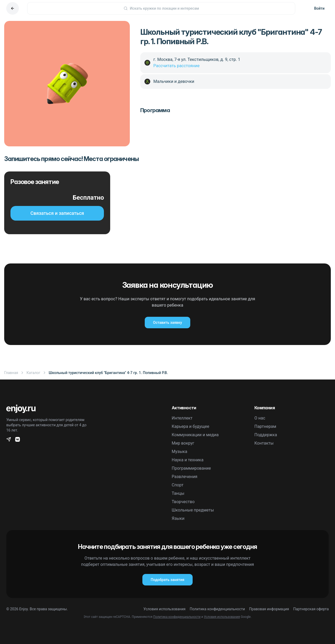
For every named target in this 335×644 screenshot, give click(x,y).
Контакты (264, 443)
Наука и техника (188, 460)
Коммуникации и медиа (195, 435)
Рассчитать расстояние (177, 66)
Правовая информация (269, 609)
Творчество (183, 502)
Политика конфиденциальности (217, 609)
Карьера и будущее (191, 426)
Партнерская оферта (311, 609)
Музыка (179, 452)
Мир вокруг (183, 443)
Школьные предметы (193, 510)
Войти (319, 8)
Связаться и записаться (57, 213)
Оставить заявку (167, 323)
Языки (178, 518)
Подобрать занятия (167, 580)
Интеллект (182, 418)
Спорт (178, 485)
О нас (260, 418)
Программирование (191, 468)
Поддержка (266, 435)
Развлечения (185, 477)
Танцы (178, 493)
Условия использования (164, 609)
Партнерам (265, 426)
